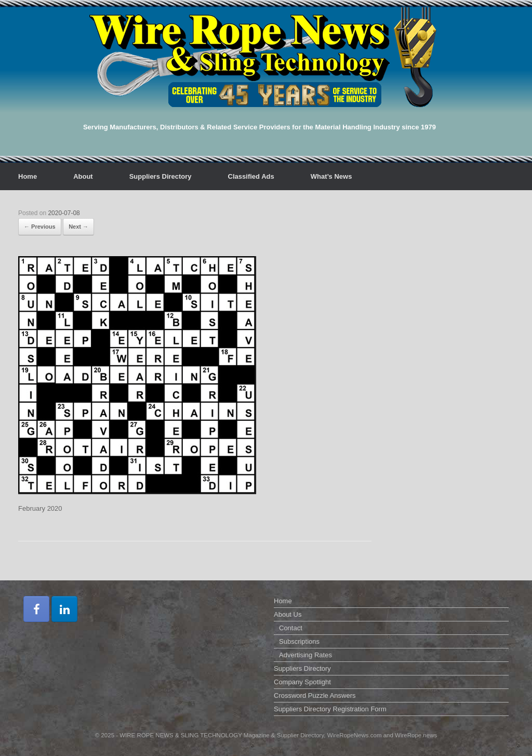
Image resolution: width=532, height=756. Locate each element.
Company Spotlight (302, 682)
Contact (291, 628)
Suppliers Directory (161, 176)
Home (28, 176)
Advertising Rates (305, 655)
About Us (288, 614)
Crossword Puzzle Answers (315, 695)
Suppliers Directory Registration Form (330, 709)
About (83, 176)
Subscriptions (299, 641)
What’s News (331, 176)
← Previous (40, 227)
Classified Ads (251, 176)
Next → (78, 227)
